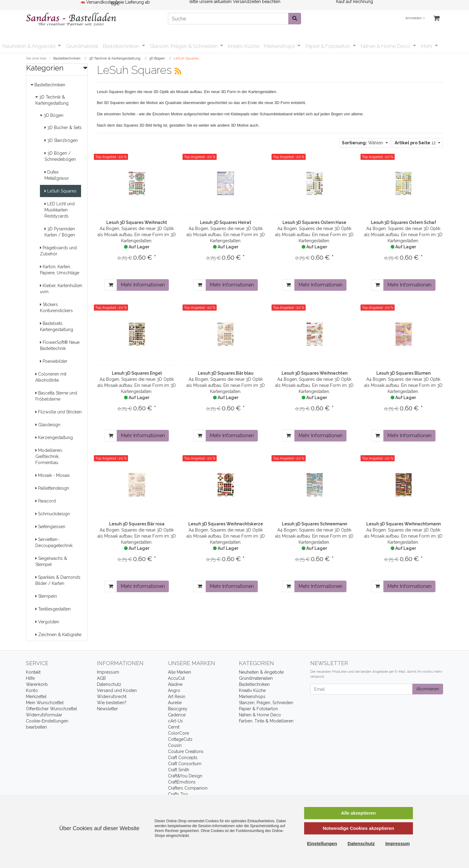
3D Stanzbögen (61, 140)
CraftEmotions (182, 782)
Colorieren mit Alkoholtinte (51, 377)
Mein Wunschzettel (45, 703)
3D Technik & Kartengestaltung (52, 100)
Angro (174, 690)
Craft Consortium (185, 764)
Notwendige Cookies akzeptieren (358, 828)
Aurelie (175, 703)
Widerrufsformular (44, 715)
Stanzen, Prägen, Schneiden (266, 703)
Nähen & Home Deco (386, 46)
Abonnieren (428, 689)
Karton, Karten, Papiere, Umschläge (60, 270)
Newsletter (107, 709)
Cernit (174, 727)
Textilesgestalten (53, 609)
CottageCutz (180, 739)
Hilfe (30, 678)
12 (416, 143)
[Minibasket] (436, 18)
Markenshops (280, 46)
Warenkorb (37, 684)
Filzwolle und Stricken (59, 412)
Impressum (108, 672)
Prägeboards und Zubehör (58, 251)
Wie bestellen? (112, 703)
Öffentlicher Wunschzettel (52, 709)
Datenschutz (109, 684)
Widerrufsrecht (112, 697)
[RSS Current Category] (178, 71)
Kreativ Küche (244, 46)
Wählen (363, 143)
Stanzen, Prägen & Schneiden (184, 46)
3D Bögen (52, 115)
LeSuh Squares (60, 191)
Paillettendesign (52, 488)
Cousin (175, 745)
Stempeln (46, 596)
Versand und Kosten (117, 690)
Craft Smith (179, 770)
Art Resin (177, 697)
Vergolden (47, 622)
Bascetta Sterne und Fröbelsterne (56, 396)
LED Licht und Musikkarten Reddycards (60, 210)
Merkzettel (36, 697)
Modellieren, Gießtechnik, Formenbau (49, 456)
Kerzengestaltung (54, 438)
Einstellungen (322, 843)
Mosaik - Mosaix (53, 475)
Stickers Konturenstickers (56, 308)
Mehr (427, 46)
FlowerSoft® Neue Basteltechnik (60, 345)
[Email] (362, 689)
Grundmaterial (82, 46)
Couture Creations (186, 751)
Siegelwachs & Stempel (51, 561)
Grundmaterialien (256, 678)
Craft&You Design (185, 776)
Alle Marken (179, 672)
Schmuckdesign (53, 514)
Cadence (177, 715)
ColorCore (178, 733)
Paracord (46, 501)
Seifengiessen (50, 527)
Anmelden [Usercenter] (415, 18)
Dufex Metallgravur (57, 175)
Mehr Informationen (143, 285)
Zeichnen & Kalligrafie (58, 635)
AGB (101, 678)
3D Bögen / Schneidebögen (60, 156)
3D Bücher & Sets (63, 128)
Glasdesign (48, 425)
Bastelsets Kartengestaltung (57, 326)
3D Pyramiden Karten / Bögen (60, 232)
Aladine (175, 684)
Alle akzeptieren (358, 813)
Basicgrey (178, 709)
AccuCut (176, 678)
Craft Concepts (183, 758)
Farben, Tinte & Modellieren (266, 721)
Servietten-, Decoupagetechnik (54, 542)
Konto (32, 690)
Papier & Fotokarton (329, 46)
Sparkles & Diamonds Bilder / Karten (58, 580)
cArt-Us (175, 721)
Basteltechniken (122, 46)
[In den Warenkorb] (111, 285)
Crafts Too (178, 794)
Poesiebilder (54, 361)
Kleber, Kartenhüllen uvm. (61, 289)
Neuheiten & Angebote (30, 46)
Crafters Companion (188, 788)
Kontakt (33, 672)
